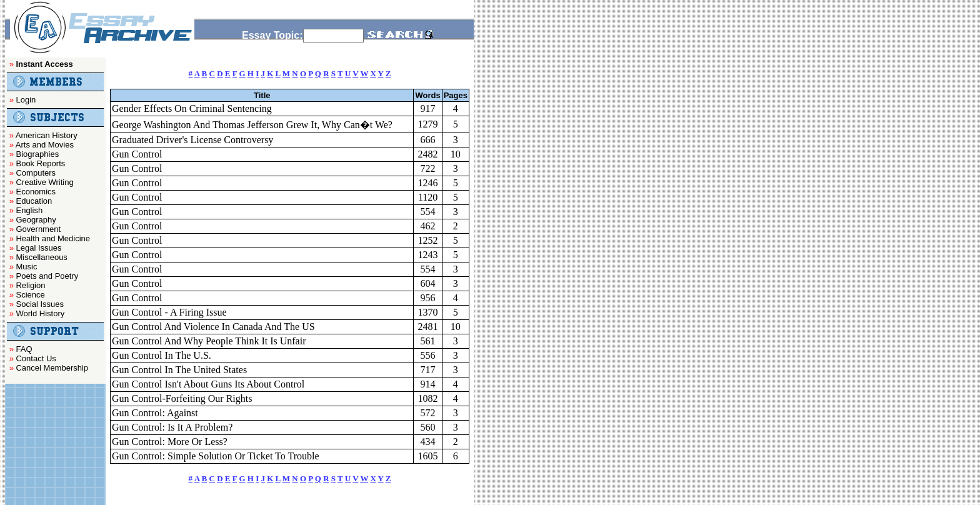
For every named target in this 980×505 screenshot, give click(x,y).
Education (34, 201)
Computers (36, 173)
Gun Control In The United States (179, 370)
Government (38, 229)
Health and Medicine (53, 238)
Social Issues (40, 304)
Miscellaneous (41, 257)
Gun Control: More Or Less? (170, 442)
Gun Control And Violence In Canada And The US (213, 327)
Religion (30, 285)
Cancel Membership (52, 368)
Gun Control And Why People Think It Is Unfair (209, 341)
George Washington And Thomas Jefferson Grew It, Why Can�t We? (252, 125)
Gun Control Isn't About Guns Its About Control (208, 384)
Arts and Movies (45, 145)
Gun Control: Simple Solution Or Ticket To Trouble (216, 456)
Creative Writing (44, 182)
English (29, 210)
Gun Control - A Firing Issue (169, 312)
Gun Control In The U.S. (162, 355)
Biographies (37, 154)
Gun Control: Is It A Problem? (172, 427)
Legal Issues (38, 248)
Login (26, 100)
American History (47, 135)
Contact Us (36, 358)
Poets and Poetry (47, 276)
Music (26, 267)
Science (30, 295)
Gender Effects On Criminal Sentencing (192, 108)
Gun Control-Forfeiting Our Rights (182, 398)
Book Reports (40, 163)
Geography (36, 220)
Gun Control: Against (155, 413)
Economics (36, 192)
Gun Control (137, 154)
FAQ (24, 349)
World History (40, 313)
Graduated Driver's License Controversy (192, 140)
